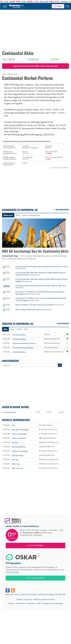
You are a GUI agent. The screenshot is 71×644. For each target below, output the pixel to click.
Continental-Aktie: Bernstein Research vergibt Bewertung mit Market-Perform (40, 274)
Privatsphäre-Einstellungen (52, 603)
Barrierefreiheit (48, 599)
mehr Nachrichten (62, 209)
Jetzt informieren (36, 545)
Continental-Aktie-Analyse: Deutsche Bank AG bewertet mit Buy (41, 266)
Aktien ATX (10, 594)
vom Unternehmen (31, 215)
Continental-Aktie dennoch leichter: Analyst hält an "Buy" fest (41, 286)
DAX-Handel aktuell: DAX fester (28, 310)
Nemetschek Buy (19, 447)
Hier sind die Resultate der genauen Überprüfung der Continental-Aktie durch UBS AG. (34, 257)
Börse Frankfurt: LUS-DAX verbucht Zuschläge (34, 305)
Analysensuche (10, 361)
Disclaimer (31, 603)
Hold (19, 329)
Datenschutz (21, 603)
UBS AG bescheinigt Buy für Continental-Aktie (35, 251)
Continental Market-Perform (24, 343)
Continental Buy (19, 335)
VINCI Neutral (17, 468)
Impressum (28, 599)
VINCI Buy (16, 464)
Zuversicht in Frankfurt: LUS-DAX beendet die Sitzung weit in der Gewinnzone (40, 293)
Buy (12, 329)
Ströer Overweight (19, 434)
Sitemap (12, 603)
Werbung (37, 599)
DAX (25, 1)
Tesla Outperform (19, 438)
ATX (8, 1)
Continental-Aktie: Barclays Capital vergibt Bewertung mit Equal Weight (41, 280)
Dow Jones (34, 594)
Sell (26, 329)
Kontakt (19, 599)
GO (60, 365)
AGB (39, 603)
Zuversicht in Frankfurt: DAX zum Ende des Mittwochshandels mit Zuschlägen (41, 299)
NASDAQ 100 (44, 594)
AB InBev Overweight (20, 430)
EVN (13, 425)
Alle (18, 215)
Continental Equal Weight (23, 348)
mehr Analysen (63, 323)
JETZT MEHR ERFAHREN (35, 578)
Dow (42, 1)
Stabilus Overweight (20, 451)
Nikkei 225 (54, 594)
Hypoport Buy (18, 455)
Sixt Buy (15, 442)
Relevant (8, 215)
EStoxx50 (62, 1)
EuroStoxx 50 (24, 594)
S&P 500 (62, 594)
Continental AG (9, 412)
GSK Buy (15, 460)
